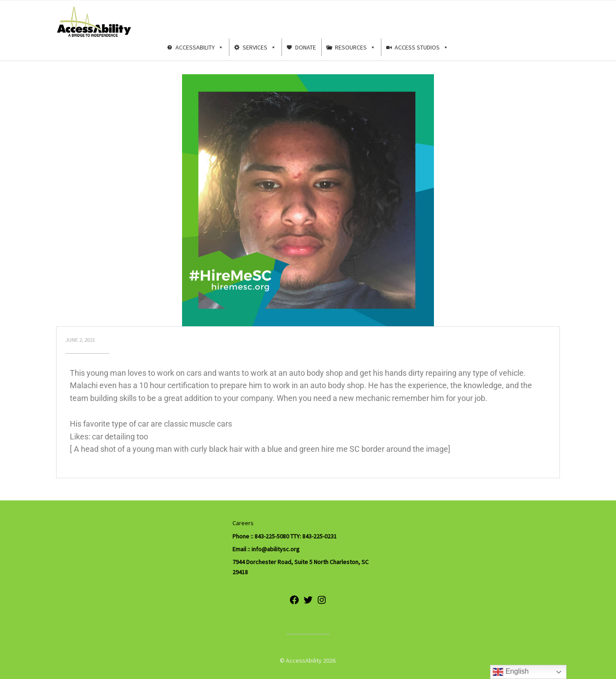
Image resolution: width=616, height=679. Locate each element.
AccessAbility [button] (200, 47)
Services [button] (259, 47)
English (511, 672)
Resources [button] (355, 47)
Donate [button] (306, 47)
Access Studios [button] (422, 47)
